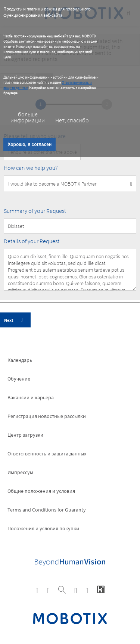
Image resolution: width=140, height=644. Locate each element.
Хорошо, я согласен (29, 144)
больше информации (28, 117)
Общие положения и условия (41, 491)
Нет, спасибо (72, 120)
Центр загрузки (25, 435)
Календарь (20, 360)
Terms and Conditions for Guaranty (47, 510)
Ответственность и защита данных (47, 454)
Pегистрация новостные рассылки (47, 416)
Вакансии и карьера (31, 397)
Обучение (19, 379)
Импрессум (20, 472)
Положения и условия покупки (43, 528)
